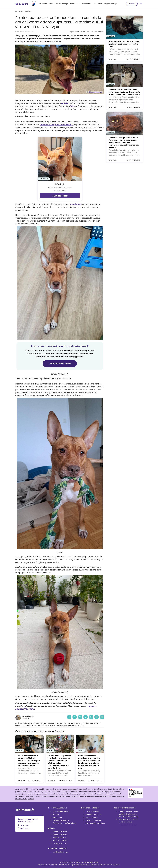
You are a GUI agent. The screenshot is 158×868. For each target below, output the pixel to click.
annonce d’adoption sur (57, 125)
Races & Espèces (64, 865)
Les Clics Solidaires (60, 852)
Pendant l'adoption (93, 814)
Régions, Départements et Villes (80, 865)
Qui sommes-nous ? (61, 812)
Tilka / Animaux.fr (95, 92)
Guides (72, 4)
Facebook (23, 825)
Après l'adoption (92, 817)
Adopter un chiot (60, 835)
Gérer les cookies (93, 862)
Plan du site (42, 865)
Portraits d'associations (95, 823)
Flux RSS (72, 862)
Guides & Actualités (52, 865)
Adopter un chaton (60, 840)
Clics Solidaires (85, 4)
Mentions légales (81, 862)
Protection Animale (93, 820)
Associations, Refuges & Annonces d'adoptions (106, 865)
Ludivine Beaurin (80, 32)
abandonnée (76, 204)
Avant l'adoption (92, 812)
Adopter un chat (59, 838)
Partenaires (57, 817)
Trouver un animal (46, 4)
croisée (65, 103)
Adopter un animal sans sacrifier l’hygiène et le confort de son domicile (128, 814)
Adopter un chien (60, 832)
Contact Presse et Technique (64, 823)
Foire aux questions (61, 820)
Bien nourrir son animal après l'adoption (128, 822)
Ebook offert (97, 4)
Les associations (59, 843)
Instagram (23, 828)
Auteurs (56, 814)
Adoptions (101, 32)
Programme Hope (110, 4)
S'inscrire (132, 4)
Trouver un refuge (61, 4)
